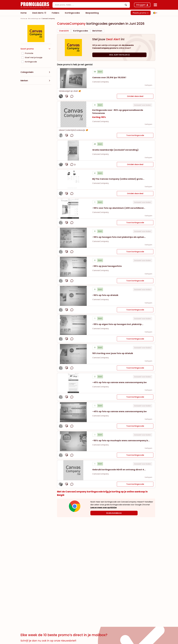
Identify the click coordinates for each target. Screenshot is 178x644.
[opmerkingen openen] (72, 96)
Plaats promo (141, 13)
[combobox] (91, 5)
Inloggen (141, 5)
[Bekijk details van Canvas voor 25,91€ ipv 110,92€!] (73, 78)
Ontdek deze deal (135, 96)
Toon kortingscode (135, 135)
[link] (23, 19)
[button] (155, 13)
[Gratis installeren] (114, 513)
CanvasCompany (101, 82)
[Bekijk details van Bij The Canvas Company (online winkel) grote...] (73, 180)
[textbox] (89, 5)
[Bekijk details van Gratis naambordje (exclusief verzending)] (73, 151)
